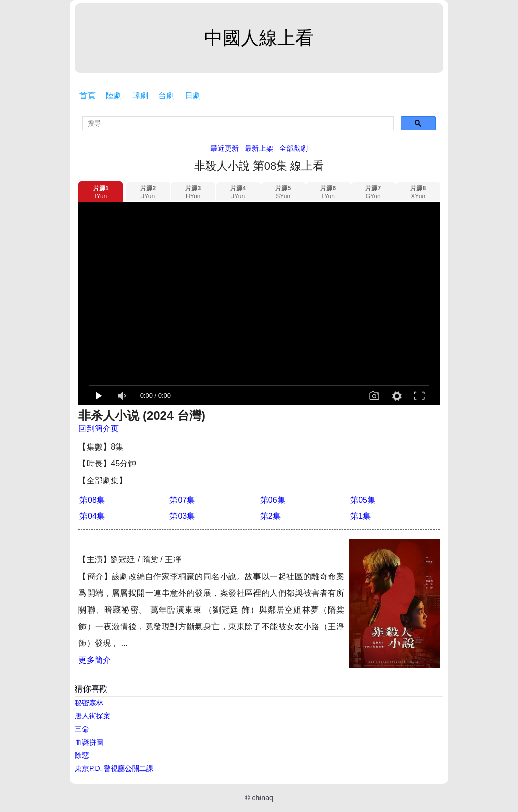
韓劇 (140, 95)
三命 (82, 729)
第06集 (273, 500)
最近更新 (225, 148)
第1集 (360, 516)
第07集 (182, 500)
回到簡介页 (99, 429)
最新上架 (259, 148)
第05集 (363, 500)
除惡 (82, 755)
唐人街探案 (93, 716)
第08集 (92, 500)
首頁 (88, 95)
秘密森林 (89, 703)
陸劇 (114, 95)
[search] (238, 123)
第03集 (182, 516)
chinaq (262, 798)
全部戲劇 (293, 148)
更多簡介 (95, 660)
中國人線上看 (259, 38)
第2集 (270, 516)
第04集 (92, 516)
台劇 (166, 95)
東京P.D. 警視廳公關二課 (114, 768)
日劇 (193, 95)
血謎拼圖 (89, 742)
